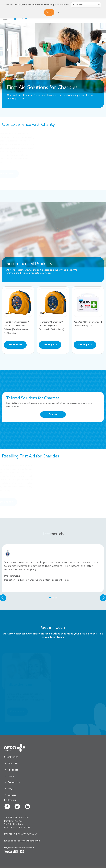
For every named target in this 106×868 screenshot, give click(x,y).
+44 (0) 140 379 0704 (21, 834)
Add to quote (15, 345)
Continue (49, 12)
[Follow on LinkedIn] (27, 807)
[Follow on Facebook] (7, 807)
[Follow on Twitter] (17, 807)
